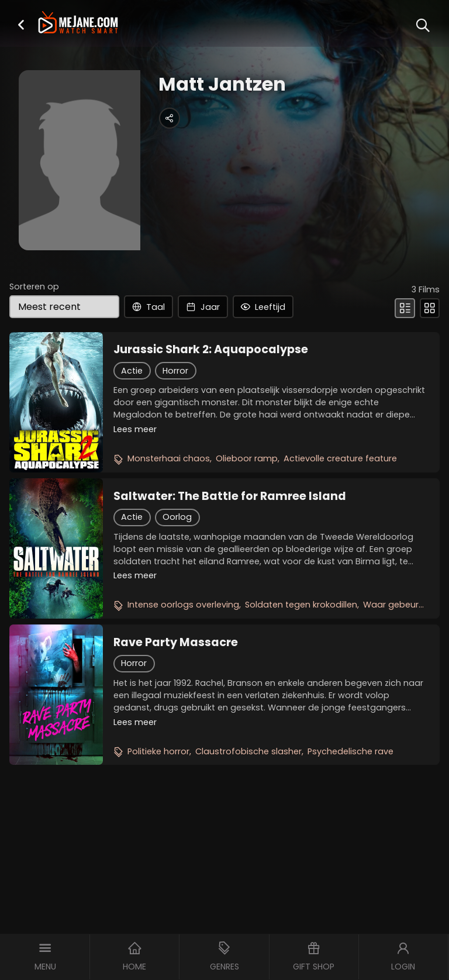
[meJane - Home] (78, 24)
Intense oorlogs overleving (183, 605)
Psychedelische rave (350, 751)
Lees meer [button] (135, 429)
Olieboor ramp (247, 458)
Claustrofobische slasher (248, 751)
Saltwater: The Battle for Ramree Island (230, 496)
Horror (175, 371)
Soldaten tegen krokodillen (301, 605)
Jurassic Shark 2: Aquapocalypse (211, 350)
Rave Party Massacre (176, 643)
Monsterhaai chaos (169, 458)
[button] (21, 24)
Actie (132, 371)
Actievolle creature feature (340, 458)
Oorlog (177, 517)
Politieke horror (158, 751)
